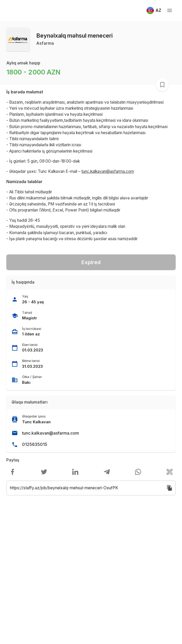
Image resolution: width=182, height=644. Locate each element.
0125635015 (35, 444)
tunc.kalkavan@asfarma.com (51, 433)
